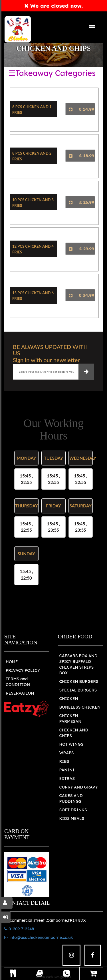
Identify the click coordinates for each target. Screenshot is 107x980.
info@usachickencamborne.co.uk (39, 937)
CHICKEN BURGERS (79, 681)
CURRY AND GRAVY (79, 787)
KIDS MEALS (72, 818)
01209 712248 (19, 929)
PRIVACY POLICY (23, 670)
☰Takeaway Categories (52, 73)
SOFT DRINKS (73, 810)
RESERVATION (20, 693)
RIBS (64, 761)
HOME (12, 662)
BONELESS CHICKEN (80, 707)
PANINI (67, 770)
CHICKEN (69, 699)
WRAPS (67, 753)
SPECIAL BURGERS (78, 690)
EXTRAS (67, 779)
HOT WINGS (71, 744)
